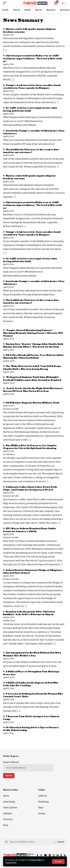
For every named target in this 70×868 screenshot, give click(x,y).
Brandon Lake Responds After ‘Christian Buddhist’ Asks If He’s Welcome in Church (29, 613)
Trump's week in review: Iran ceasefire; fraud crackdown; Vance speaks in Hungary (32, 87)
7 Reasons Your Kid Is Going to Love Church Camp (31, 718)
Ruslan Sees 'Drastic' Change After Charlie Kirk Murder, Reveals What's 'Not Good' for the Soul (33, 346)
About (6, 796)
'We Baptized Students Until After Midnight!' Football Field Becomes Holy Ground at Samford (32, 379)
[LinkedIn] (58, 855)
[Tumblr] (61, 855)
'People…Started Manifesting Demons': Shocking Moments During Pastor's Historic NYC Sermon (33, 333)
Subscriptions (10, 808)
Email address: (28, 766)
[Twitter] (41, 855)
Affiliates (8, 814)
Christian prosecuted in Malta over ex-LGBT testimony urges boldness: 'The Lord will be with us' (32, 59)
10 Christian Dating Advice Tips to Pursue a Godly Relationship (31, 729)
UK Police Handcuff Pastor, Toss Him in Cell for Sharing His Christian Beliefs (33, 357)
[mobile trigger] (6, 3)
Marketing (43, 802)
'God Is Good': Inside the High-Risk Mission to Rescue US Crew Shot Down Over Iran (33, 390)
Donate (42, 814)
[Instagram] (54, 855)
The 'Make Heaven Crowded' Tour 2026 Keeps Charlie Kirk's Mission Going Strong (32, 368)
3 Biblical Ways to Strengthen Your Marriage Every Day (31, 673)
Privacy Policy (36, 860)
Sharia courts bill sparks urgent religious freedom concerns (29, 30)
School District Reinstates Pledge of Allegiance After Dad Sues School (33, 572)
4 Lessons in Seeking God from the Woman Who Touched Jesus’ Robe (33, 695)
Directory (8, 819)
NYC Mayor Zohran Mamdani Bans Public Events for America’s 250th (30, 530)
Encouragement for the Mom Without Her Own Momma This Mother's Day (32, 654)
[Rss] (65, 855)
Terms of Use (11, 863)
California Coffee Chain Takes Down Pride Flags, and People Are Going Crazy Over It (30, 488)
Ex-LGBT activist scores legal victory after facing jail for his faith (30, 109)
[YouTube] (45, 855)
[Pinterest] (50, 855)
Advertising (9, 802)
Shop (6, 825)
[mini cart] (56, 3)
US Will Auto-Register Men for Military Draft (33, 403)
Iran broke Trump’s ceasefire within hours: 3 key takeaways (34, 132)
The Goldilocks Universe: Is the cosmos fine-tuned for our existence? (31, 151)
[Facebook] (37, 855)
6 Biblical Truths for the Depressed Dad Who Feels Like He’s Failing (31, 684)
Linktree (43, 796)
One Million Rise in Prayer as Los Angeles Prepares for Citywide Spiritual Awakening (30, 447)
